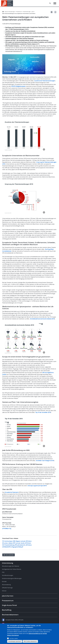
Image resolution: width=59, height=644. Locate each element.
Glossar (4, 591)
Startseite (3, 12)
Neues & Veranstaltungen (10, 12)
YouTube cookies (14, 638)
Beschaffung (7, 610)
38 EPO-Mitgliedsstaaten (18, 86)
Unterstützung (7, 563)
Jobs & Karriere (8, 596)
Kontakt (4, 582)
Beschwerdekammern (10, 615)
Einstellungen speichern (15, 641)
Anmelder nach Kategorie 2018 (45, 461)
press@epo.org (7, 528)
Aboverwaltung (6, 585)
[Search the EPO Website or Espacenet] (50, 3)
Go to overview (10, 555)
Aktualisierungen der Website (11, 566)
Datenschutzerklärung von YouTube (38, 633)
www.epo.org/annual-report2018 (37, 486)
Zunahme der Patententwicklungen (45, 81)
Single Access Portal (9, 605)
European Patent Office (12, 620)
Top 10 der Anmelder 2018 (43, 412)
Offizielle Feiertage (7, 588)
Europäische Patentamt (12, 492)
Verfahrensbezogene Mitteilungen (12, 578)
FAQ (3, 572)
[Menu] (55, 3)
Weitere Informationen (13, 635)
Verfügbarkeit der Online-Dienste (12, 569)
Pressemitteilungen (27, 12)
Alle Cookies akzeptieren (30, 641)
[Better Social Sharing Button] (55, 12)
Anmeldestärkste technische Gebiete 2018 (42, 319)
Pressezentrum (19, 12)
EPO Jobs (21, 620)
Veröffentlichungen (8, 575)
